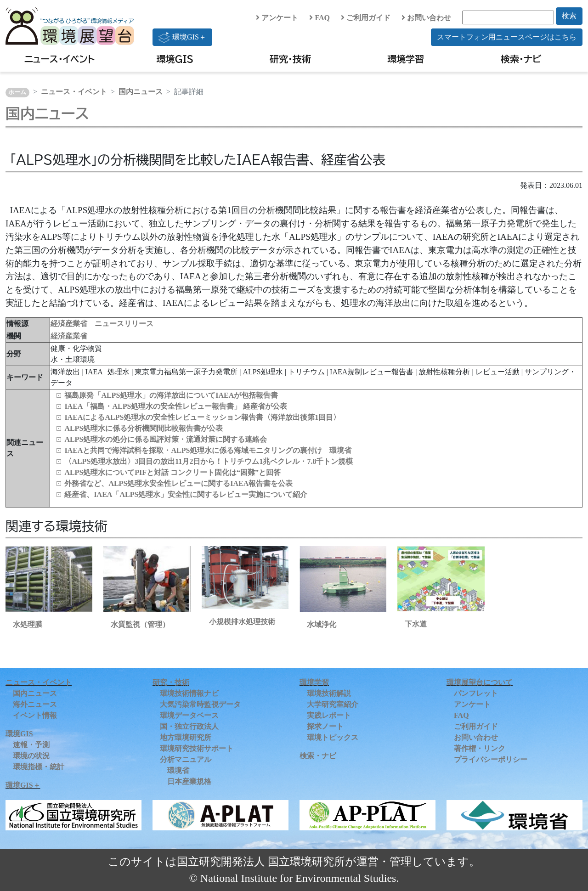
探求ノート (325, 726)
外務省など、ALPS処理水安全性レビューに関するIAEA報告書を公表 (178, 483)
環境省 (178, 770)
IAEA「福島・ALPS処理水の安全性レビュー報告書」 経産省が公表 (176, 406)
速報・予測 (31, 745)
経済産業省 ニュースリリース (102, 324)
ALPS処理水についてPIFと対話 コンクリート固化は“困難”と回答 (172, 472)
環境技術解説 (329, 693)
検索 (569, 16)
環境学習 (406, 59)
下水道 (416, 624)
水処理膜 (28, 624)
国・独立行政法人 (189, 726)
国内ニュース (141, 92)
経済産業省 (69, 336)
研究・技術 (290, 59)
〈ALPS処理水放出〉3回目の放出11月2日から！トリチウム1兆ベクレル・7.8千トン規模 (209, 461)
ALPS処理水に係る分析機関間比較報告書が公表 (144, 428)
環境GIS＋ (182, 37)
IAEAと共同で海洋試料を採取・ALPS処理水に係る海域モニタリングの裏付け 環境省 (208, 450)
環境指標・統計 (39, 767)
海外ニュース (35, 704)
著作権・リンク (480, 748)
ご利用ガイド (366, 18)
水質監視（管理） (140, 624)
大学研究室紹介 (333, 704)
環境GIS (175, 59)
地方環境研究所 (186, 737)
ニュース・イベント (59, 59)
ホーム (17, 92)
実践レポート (329, 715)
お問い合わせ (426, 18)
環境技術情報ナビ (189, 693)
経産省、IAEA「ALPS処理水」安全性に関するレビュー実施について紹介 (186, 494)
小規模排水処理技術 (242, 622)
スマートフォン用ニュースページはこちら (507, 37)
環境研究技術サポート (197, 748)
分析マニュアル (186, 759)
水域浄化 (322, 624)
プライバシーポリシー (491, 759)
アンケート (277, 18)
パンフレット (476, 693)
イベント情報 (35, 715)
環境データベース (189, 715)
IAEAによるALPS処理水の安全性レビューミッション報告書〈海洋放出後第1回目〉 (202, 417)
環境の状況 (31, 756)
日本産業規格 (189, 781)
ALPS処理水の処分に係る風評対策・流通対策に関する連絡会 (166, 439)
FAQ (319, 18)
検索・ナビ (521, 59)
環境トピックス (333, 737)
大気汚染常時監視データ (200, 704)
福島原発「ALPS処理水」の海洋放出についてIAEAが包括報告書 (171, 395)
